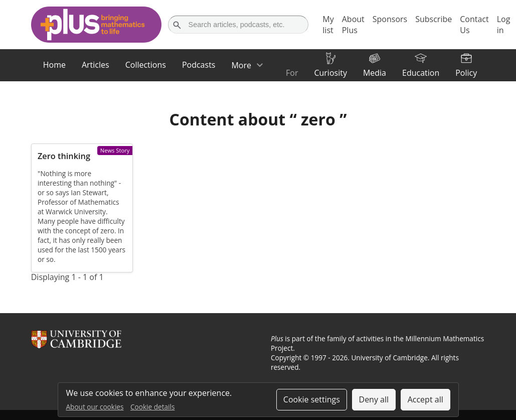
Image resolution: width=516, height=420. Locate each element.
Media (375, 73)
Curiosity (330, 73)
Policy (466, 73)
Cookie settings (312, 399)
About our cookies (95, 407)
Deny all (374, 399)
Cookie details (152, 407)
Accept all (425, 399)
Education (421, 73)
